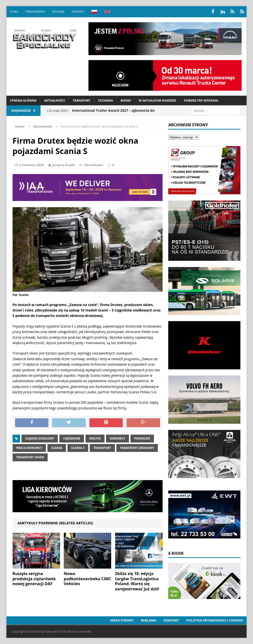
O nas (14, 11)
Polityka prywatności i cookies (215, 620)
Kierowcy (117, 438)
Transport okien (30, 457)
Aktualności (54, 100)
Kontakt (78, 11)
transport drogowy (137, 448)
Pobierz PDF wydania (201, 100)
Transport (81, 100)
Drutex (95, 438)
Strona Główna (23, 100)
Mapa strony (122, 620)
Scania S (78, 448)
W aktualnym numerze (157, 100)
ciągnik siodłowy (40, 438)
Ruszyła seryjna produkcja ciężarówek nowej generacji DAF (34, 579)
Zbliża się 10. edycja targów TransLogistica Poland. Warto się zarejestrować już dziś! (137, 581)
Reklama (58, 11)
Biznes (126, 100)
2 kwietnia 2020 (32, 165)
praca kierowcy (29, 448)
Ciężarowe (72, 438)
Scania (57, 448)
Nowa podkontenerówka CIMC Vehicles (87, 579)
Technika (105, 100)
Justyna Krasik (64, 165)
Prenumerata (35, 11)
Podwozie (142, 438)
